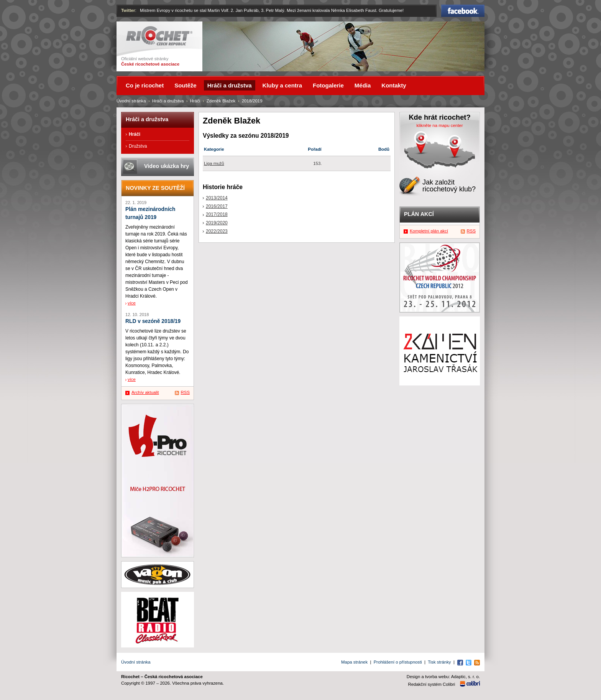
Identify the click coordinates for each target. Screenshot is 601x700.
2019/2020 (217, 223)
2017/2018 (217, 214)
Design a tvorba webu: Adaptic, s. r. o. (443, 677)
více (132, 303)
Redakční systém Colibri (432, 684)
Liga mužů (214, 163)
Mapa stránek (354, 662)
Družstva (138, 146)
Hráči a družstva (168, 101)
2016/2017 (217, 206)
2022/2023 (217, 231)
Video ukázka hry (167, 166)
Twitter (128, 10)
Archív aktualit (145, 392)
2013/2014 (217, 198)
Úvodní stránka (131, 101)
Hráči (195, 101)
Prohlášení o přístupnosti (398, 662)
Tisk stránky (439, 662)
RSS (185, 392)
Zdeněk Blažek (221, 101)
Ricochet (159, 36)
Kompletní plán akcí (429, 231)
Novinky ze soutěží (155, 188)
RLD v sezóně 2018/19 (153, 321)
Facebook (463, 11)
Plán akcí (419, 214)
